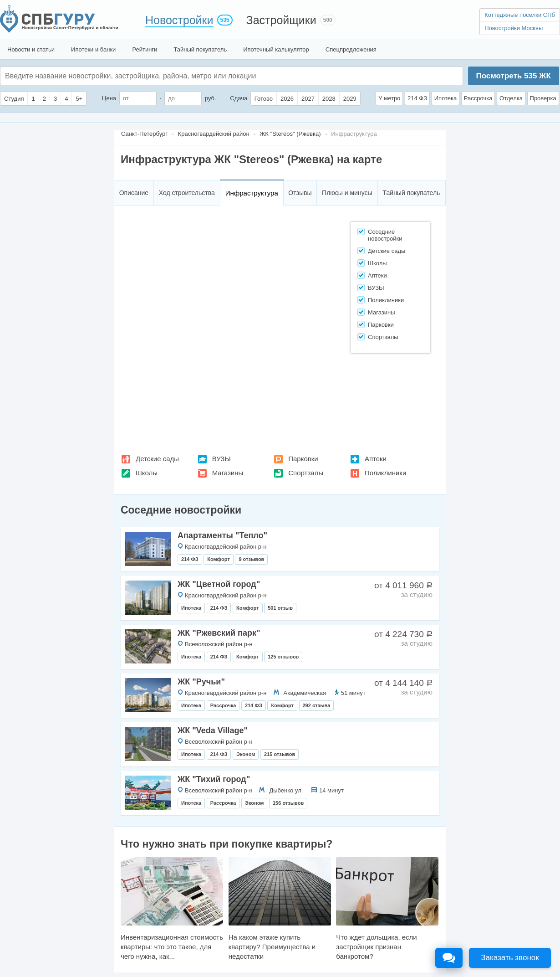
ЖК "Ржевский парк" (219, 633)
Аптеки (376, 459)
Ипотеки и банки (93, 49)
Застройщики (281, 20)
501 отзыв (280, 608)
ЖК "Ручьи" (201, 682)
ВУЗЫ (221, 459)
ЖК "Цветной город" (219, 584)
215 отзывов (280, 754)
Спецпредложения (351, 49)
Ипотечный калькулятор (276, 49)
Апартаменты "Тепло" (222, 535)
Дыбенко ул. (286, 790)
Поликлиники (385, 473)
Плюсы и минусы (347, 193)
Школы (147, 473)
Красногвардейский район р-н (226, 547)
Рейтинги (145, 49)
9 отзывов (251, 559)
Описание (134, 193)
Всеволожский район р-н (219, 644)
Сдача (239, 98)
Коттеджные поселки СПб (520, 15)
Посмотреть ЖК (513, 76)
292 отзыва (317, 705)
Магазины (228, 473)
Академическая (305, 693)
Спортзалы (306, 473)
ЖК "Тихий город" (214, 779)
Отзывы (300, 193)
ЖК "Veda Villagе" (213, 730)
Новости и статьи (31, 49)
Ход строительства (187, 193)
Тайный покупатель (200, 49)
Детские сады (157, 459)
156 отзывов (288, 803)
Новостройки (179, 20)
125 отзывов (283, 657)
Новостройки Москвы (514, 28)
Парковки (303, 459)
